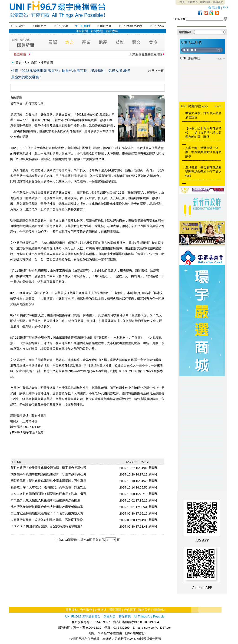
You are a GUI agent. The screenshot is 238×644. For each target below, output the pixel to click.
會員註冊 (214, 8)
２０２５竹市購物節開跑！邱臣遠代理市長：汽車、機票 (48, 494)
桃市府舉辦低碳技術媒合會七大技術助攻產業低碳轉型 (47, 507)
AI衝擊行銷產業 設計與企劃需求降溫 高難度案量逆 (47, 520)
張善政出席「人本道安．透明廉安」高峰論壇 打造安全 (48, 487)
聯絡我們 (144, 610)
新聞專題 (97, 31)
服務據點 (72, 610)
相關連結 (159, 610)
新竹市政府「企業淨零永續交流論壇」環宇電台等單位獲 (48, 468)
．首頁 (181, 2)
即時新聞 (82, 31)
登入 (226, 8)
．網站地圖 (204, 2)
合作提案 (130, 610)
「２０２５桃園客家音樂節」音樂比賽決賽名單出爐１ (47, 526)
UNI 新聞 (31, 62)
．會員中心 (191, 2)
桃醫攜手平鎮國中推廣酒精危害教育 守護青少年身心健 (48, 474)
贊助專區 (115, 610)
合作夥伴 (86, 610)
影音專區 (112, 31)
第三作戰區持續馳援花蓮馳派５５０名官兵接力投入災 (47, 513)
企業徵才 (101, 610)
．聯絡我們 (217, 2)
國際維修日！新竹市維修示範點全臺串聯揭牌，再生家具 (48, 481)
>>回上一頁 (156, 71)
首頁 (19, 62)
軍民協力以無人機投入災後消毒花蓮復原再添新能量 (45, 500)
